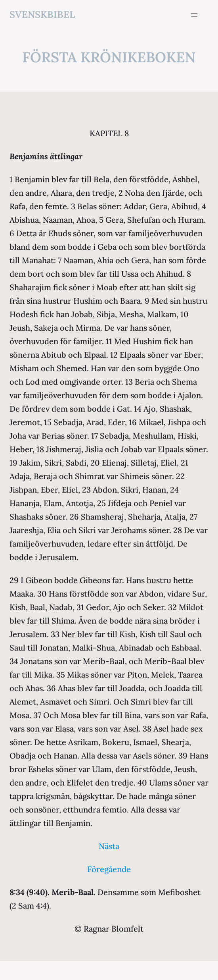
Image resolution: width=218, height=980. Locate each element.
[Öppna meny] (194, 15)
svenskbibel (42, 14)
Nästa (109, 846)
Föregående (109, 869)
